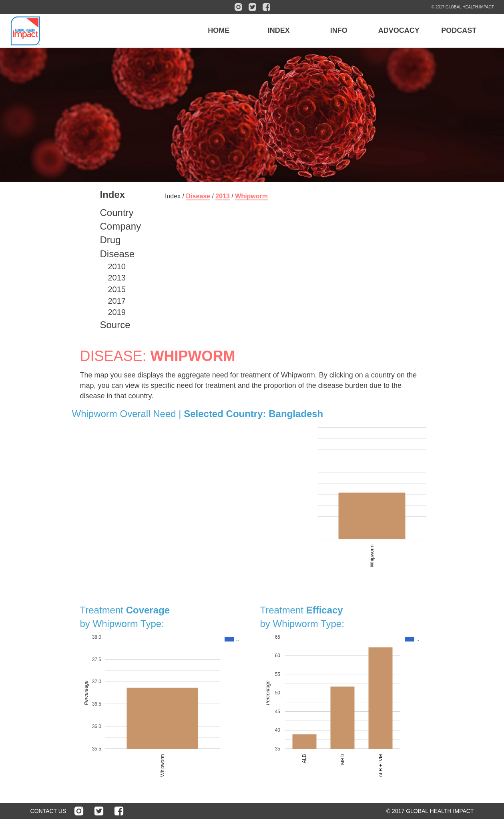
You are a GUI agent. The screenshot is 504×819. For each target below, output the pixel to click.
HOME (219, 30)
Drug (110, 240)
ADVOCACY (399, 30)
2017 (117, 301)
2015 (117, 289)
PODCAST (459, 30)
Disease (117, 254)
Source (115, 325)
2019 (117, 312)
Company (121, 226)
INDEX (279, 30)
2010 (117, 266)
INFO (339, 30)
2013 (117, 278)
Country (117, 213)
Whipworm (251, 196)
